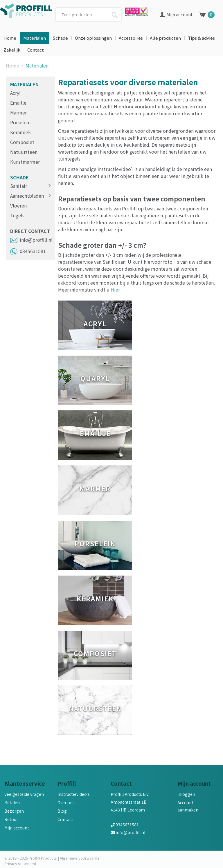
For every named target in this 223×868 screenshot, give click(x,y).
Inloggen (186, 794)
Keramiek (20, 132)
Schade (60, 38)
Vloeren (18, 205)
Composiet (22, 142)
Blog (62, 811)
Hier (115, 290)
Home (10, 38)
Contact (36, 50)
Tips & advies (201, 38)
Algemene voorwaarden (81, 858)
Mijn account (17, 828)
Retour (11, 819)
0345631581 (28, 251)
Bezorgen (14, 811)
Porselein (20, 122)
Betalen (12, 803)
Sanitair (19, 186)
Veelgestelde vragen (24, 794)
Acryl (15, 93)
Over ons (66, 803)
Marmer (18, 112)
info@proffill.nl (31, 240)
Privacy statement (20, 864)
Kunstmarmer (25, 162)
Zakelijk (12, 50)
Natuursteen (24, 152)
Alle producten (165, 38)
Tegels (17, 215)
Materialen (35, 38)
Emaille (18, 103)
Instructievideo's (74, 794)
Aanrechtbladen (27, 196)
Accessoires (131, 38)
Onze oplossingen (93, 38)
